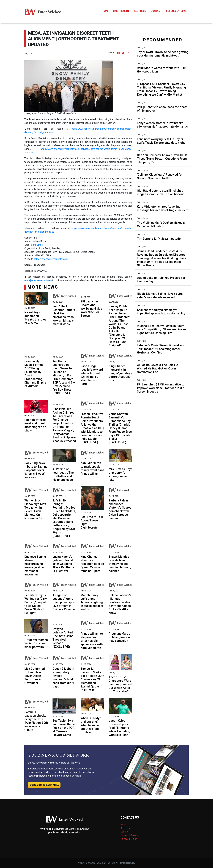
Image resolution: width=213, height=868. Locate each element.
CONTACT (156, 11)
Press (124, 825)
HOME (105, 11)
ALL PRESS (140, 11)
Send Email (37, 245)
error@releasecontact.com (38, 280)
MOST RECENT (121, 11)
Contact (124, 832)
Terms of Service (129, 835)
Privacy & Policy (129, 839)
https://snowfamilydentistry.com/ (51, 259)
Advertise (126, 828)
